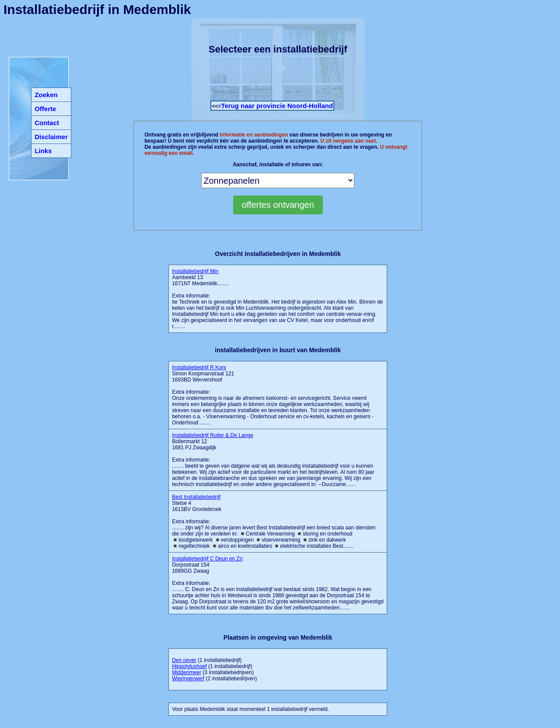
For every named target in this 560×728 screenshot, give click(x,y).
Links (43, 151)
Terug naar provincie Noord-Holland (277, 106)
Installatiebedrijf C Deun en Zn (207, 559)
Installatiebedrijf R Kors (199, 367)
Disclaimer (51, 137)
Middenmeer (187, 672)
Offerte (45, 109)
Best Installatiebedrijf (196, 497)
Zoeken (46, 95)
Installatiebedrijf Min (195, 271)
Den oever (184, 660)
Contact (47, 123)
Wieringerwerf (188, 679)
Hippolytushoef (189, 666)
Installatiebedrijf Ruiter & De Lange (212, 435)
